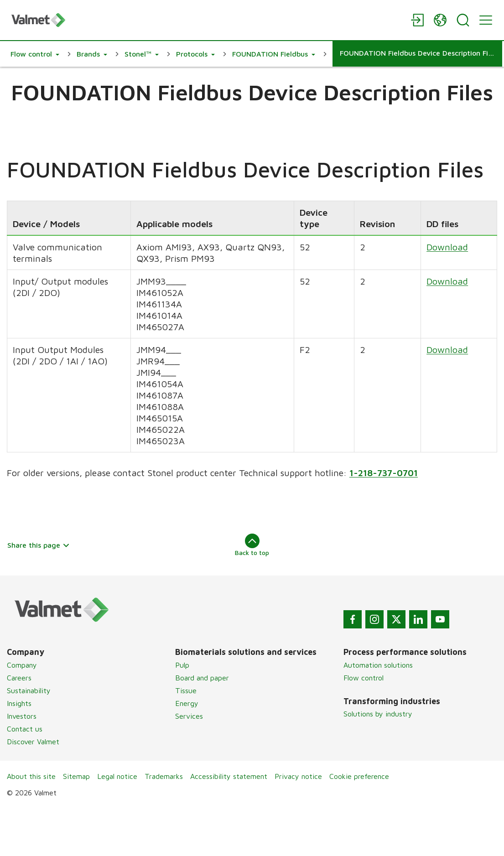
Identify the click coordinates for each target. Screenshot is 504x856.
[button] (35, 54)
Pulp (182, 665)
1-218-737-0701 (384, 473)
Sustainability (29, 690)
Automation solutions (378, 665)
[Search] (463, 20)
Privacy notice (298, 776)
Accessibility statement (229, 776)
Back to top (252, 545)
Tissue (186, 690)
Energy (187, 703)
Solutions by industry (378, 714)
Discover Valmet (33, 742)
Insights (19, 703)
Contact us (25, 729)
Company (22, 665)
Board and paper (202, 678)
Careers (19, 678)
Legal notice (117, 776)
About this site (31, 776)
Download (447, 247)
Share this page (39, 545)
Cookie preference (359, 776)
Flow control (364, 678)
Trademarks (164, 776)
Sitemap (76, 776)
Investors (22, 716)
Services (189, 716)
